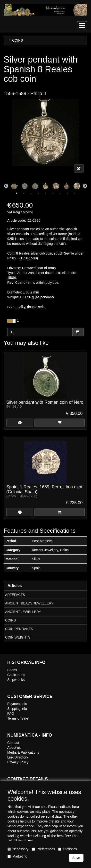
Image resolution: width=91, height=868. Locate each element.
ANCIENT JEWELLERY (23, 612)
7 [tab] (60, 193)
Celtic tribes (16, 675)
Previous (6, 186)
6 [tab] (53, 193)
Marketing (17, 856)
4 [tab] (38, 193)
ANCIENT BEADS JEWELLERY (29, 603)
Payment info (17, 704)
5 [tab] (46, 193)
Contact (13, 743)
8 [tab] (67, 193)
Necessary (18, 849)
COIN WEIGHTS (18, 637)
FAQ (11, 713)
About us (14, 748)
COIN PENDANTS (19, 629)
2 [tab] (24, 193)
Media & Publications (23, 752)
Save (76, 858)
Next (85, 186)
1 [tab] (17, 193)
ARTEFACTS (15, 595)
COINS (10, 620)
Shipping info (17, 709)
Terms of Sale (18, 718)
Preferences (43, 849)
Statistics (67, 849)
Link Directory (18, 757)
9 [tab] (75, 193)
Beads (12, 670)
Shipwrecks (16, 680)
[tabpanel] (45, 186)
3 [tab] (31, 193)
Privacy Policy (18, 762)
